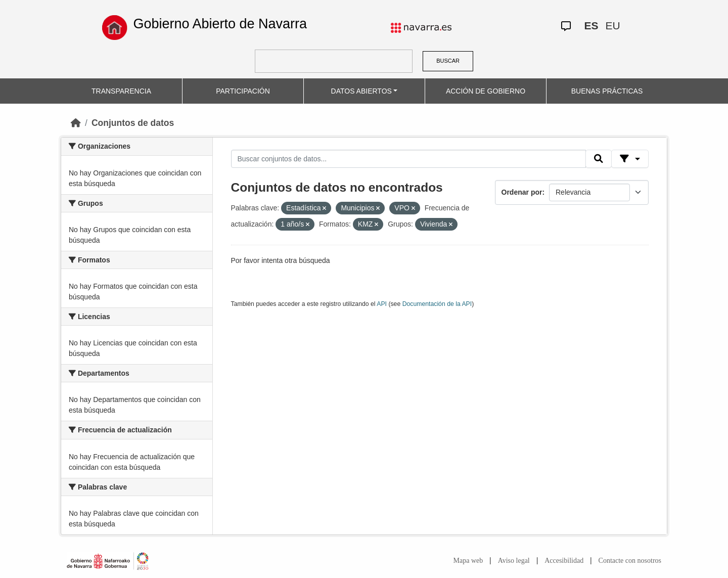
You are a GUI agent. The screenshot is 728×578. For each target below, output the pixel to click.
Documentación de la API (437, 304)
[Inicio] (76, 123)
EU (612, 26)
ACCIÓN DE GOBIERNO (486, 91)
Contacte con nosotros (630, 561)
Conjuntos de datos (133, 123)
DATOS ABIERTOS (361, 91)
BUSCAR (448, 61)
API (382, 304)
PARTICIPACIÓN (243, 91)
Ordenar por (522, 192)
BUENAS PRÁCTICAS (607, 91)
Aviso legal (514, 561)
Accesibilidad (564, 561)
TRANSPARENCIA (121, 91)
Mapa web (468, 561)
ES (591, 26)
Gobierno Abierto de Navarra (220, 24)
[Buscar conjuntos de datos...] (408, 159)
